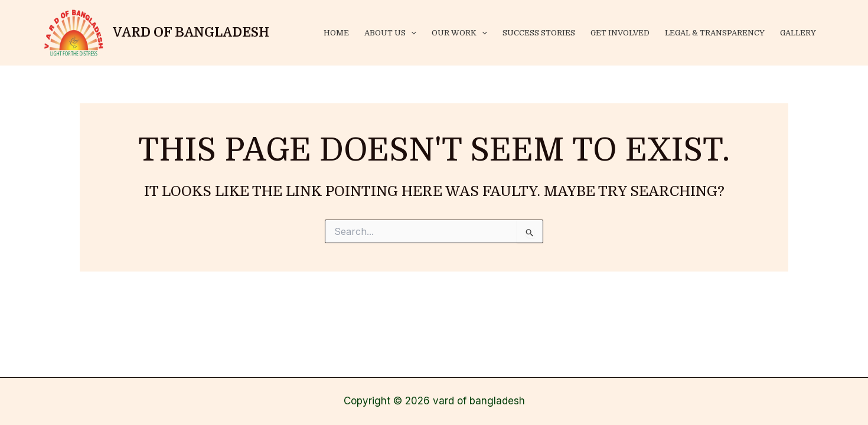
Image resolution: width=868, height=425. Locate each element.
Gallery (798, 33)
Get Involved (620, 33)
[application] (411, 33)
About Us (390, 33)
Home (336, 33)
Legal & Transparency (715, 33)
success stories (539, 33)
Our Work (459, 33)
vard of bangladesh (191, 32)
